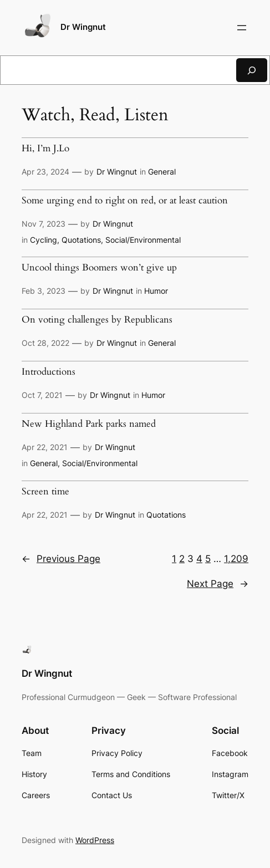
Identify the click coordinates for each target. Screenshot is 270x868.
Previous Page (61, 559)
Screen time (45, 492)
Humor (156, 291)
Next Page (218, 584)
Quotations (81, 240)
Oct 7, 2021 (42, 395)
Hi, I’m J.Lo (45, 149)
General (162, 172)
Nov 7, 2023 (44, 224)
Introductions (49, 372)
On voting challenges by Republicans (97, 320)
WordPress (95, 840)
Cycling (44, 240)
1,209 (236, 559)
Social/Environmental (143, 240)
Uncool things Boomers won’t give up (99, 268)
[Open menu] (242, 28)
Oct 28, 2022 (45, 343)
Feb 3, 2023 (44, 291)
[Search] (252, 70)
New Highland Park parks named (89, 424)
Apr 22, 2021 (45, 447)
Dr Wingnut (83, 27)
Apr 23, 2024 (45, 172)
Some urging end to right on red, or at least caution (125, 201)
